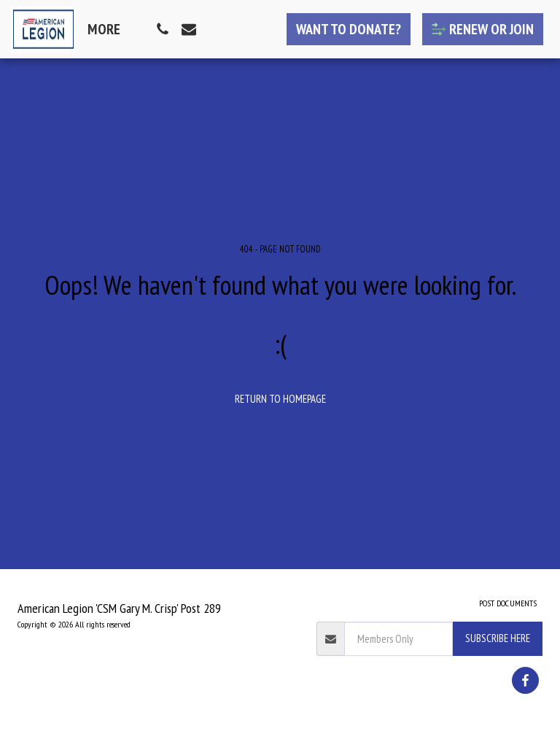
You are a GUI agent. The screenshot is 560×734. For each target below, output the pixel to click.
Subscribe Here (498, 638)
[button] (163, 29)
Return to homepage (280, 399)
